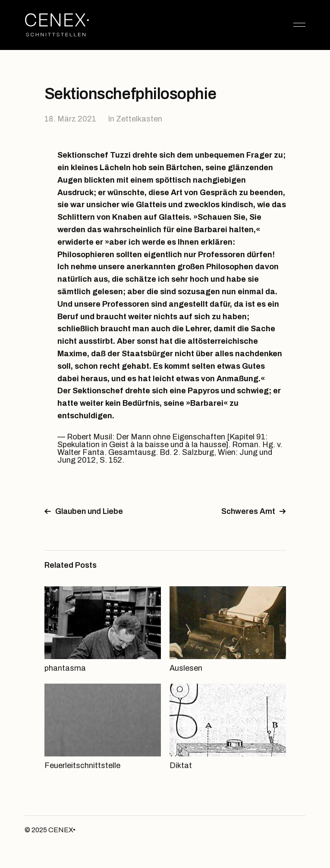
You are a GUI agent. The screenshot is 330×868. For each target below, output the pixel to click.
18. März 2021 (70, 119)
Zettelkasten (139, 119)
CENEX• (62, 830)
